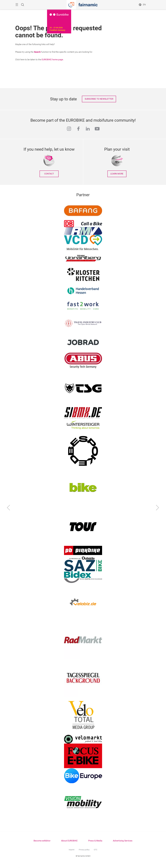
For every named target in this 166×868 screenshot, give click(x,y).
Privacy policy (84, 850)
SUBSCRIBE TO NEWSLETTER (99, 99)
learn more (117, 174)
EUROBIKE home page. (53, 60)
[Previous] (8, 508)
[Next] (158, 508)
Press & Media (95, 841)
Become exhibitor (42, 841)
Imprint (72, 850)
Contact (49, 174)
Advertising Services (123, 841)
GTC (96, 850)
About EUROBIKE (69, 841)
